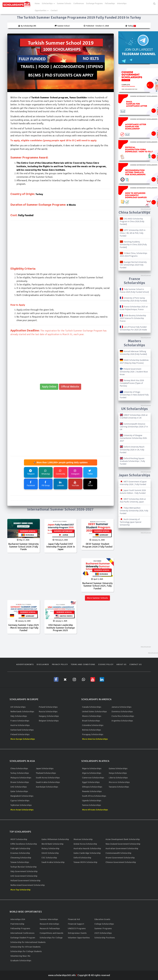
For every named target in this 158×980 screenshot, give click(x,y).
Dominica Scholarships (122, 712)
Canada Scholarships (92, 707)
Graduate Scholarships (21, 961)
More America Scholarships (95, 739)
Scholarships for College (51, 938)
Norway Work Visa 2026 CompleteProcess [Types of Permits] (132, 383)
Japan (63, 535)
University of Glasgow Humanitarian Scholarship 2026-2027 (134, 438)
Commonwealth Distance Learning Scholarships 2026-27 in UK (134, 427)
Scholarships (48, 4)
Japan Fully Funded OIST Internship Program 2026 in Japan (61, 547)
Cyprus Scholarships (20, 801)
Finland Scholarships (20, 734)
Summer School (28, 531)
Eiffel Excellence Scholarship (24, 844)
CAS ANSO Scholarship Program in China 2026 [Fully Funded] (132, 221)
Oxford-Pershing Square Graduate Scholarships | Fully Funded (132, 461)
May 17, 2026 (23, 540)
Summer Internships (49, 919)
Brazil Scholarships (91, 721)
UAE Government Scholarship (24, 876)
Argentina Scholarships (122, 721)
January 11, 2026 (97, 540)
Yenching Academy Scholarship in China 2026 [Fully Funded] (133, 245)
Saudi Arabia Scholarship (53, 862)
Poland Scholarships (48, 707)
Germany (102, 535)
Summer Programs (103, 928)
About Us (121, 665)
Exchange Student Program (23, 938)
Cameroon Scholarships (93, 778)
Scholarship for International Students (28, 942)
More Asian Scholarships (22, 810)
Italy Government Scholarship (24, 871)
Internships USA (18, 919)
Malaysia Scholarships (21, 778)
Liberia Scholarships (118, 778)
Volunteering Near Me (20, 956)
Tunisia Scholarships (92, 805)
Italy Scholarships (19, 716)
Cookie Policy (106, 665)
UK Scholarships (18, 707)
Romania (28, 535)
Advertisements (25, 665)
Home (37, 4)
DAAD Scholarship (50, 853)
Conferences (79, 4)
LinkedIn (60, 484)
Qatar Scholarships (19, 791)
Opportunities (42, 11)
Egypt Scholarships (91, 782)
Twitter (90, 472)
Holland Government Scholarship (25, 881)
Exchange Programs (94, 4)
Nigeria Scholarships (92, 768)
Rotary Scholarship (50, 848)
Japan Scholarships (45, 768)
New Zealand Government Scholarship (123, 844)
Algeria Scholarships (92, 773)
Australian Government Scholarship (122, 848)
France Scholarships (20, 721)
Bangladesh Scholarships (22, 796)
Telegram (31, 472)
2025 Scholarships (103, 933)
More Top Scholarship (20, 890)
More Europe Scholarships (23, 739)
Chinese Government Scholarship (121, 862)
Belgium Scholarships (49, 721)
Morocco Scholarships (119, 782)
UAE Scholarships (19, 787)
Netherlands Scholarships (22, 712)
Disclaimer (43, 665)
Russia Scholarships (48, 712)
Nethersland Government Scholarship (28, 885)
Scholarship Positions (105, 938)
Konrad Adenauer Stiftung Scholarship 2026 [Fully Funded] (133, 353)
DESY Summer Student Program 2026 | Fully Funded (97, 545)
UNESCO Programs (77, 928)
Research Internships (49, 924)
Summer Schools (64, 4)
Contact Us (136, 665)
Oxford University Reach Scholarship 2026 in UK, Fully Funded (132, 450)
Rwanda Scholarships (92, 791)
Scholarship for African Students (25, 947)
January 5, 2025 (60, 621)
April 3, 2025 (97, 579)
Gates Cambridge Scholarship (87, 853)
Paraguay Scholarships (93, 734)
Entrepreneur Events (77, 933)
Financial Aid (74, 919)
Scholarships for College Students (26, 951)
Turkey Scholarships (20, 773)
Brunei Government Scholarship (120, 858)
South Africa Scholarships (94, 796)
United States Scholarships (94, 712)
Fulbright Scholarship (20, 848)
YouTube (75, 484)
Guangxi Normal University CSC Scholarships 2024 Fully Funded (133, 265)
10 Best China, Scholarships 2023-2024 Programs (134, 255)
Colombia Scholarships (93, 725)
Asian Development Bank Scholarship (123, 839)
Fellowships (110, 4)
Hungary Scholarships (49, 716)
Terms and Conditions (83, 665)
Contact (54, 11)
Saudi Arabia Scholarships (48, 782)
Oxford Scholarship (82, 858)
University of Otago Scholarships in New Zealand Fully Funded (134, 395)
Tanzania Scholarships (119, 787)
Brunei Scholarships (20, 782)
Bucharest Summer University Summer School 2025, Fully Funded (97, 586)
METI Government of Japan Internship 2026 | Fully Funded (133, 483)
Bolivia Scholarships (92, 730)
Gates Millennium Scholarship (55, 839)
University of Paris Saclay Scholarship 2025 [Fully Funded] (133, 299)
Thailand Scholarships (46, 773)
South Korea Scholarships (48, 778)
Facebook (31, 484)
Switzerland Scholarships (22, 730)
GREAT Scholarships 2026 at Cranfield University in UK (134, 416)
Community (60, 472)
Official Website (70, 387)
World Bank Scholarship (52, 844)
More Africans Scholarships (95, 810)
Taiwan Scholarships (20, 862)
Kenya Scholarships (118, 773)
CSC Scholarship (49, 858)
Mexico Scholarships (92, 716)
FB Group (46, 484)
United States (64, 616)
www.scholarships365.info (63, 975)
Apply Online (49, 387)
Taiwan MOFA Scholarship (85, 862)
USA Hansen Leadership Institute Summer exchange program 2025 (61, 628)
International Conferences (22, 933)
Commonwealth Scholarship (118, 853)
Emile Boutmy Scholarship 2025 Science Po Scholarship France (133, 318)
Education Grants (102, 919)
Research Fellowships (50, 928)
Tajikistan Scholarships (21, 805)
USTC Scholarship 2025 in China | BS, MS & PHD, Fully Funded (133, 233)
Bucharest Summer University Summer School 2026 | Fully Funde (23, 547)
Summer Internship (63, 531)
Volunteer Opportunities (79, 938)
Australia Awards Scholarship (87, 848)
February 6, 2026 (60, 540)
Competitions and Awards (51, 933)
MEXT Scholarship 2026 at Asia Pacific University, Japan (133, 500)
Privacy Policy (60, 665)
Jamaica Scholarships (121, 707)
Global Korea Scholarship (85, 844)
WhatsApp (46, 472)
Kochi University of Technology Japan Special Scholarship (131, 522)
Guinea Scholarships (118, 768)
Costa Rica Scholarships (123, 716)
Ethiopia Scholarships (92, 787)
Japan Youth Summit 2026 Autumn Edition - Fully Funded (133, 492)
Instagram (75, 472)
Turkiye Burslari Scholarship (23, 867)
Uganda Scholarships (92, 801)
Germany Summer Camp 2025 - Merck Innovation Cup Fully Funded (24, 628)
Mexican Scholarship (83, 839)
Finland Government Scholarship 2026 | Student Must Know (134, 372)
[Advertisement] (61, 245)
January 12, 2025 (23, 621)
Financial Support (76, 924)
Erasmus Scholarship (20, 853)
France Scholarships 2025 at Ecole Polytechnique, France (134, 308)
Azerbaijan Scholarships (47, 787)
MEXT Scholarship (19, 839)
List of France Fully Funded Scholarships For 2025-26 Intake (133, 328)
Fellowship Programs (20, 928)
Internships (122, 4)
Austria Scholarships (20, 725)
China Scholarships (19, 768)
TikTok (90, 484)
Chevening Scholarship (21, 858)
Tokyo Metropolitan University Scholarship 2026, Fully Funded (134, 511)
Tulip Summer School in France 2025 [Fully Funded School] (134, 291)
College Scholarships (104, 924)
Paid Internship (17, 924)
